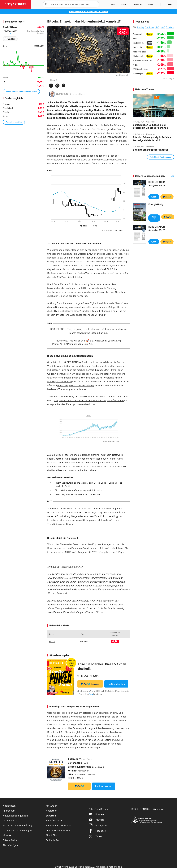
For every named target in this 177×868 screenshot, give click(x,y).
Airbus (136, 65)
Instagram (98, 825)
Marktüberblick (54, 820)
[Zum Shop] (113, 4)
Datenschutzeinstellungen (17, 830)
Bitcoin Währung (10, 27)
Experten (51, 816)
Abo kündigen (10, 845)
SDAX (163, 27)
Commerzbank (139, 34)
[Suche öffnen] (46, 4)
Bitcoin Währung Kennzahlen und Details (21, 91)
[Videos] (151, 4)
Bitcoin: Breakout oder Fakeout (151, 150)
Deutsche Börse (139, 43)
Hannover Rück (139, 52)
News (150, 34)
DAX (135, 27)
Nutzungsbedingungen (15, 816)
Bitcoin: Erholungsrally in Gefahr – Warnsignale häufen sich (152, 139)
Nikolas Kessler (79, 94)
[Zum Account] (124, 4)
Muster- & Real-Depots (58, 825)
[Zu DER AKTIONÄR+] (138, 4)
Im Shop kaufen (116, 684)
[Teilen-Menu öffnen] (51, 86)
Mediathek (51, 811)
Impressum (9, 811)
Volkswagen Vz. (139, 74)
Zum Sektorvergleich (14, 122)
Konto (91, 694)
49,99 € (154, 218)
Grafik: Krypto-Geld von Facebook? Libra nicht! (77, 494)
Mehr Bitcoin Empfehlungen (161, 157)
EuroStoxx (170, 27)
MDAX (157, 27)
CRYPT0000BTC (10, 31)
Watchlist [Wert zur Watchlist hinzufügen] (11, 39)
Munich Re (137, 47)
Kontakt (96, 814)
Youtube (97, 820)
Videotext (8, 835)
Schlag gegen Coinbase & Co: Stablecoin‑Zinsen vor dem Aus (150, 126)
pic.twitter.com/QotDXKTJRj (105, 341)
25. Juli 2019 (87, 344)
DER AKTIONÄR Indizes (58, 830)
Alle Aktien (52, 806)
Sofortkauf (90, 684)
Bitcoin (53, 80)
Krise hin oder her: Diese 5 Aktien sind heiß (102, 666)
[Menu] (169, 4)
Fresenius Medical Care (143, 60)
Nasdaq (140, 27)
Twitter (96, 836)
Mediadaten (9, 806)
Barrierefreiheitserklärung (17, 825)
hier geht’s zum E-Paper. (112, 552)
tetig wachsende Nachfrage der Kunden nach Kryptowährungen (89, 400)
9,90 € (154, 197)
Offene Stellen (11, 840)
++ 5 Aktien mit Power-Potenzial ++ (89, 11)
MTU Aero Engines (141, 69)
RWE (135, 38)
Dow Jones (149, 27)
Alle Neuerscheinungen (170, 176)
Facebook (97, 831)
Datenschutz (10, 820)
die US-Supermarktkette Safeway (76, 385)
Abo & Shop (52, 835)
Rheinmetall (138, 56)
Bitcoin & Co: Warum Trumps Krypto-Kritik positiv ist (80, 490)
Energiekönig (156, 204)
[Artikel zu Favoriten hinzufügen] (64, 85)
